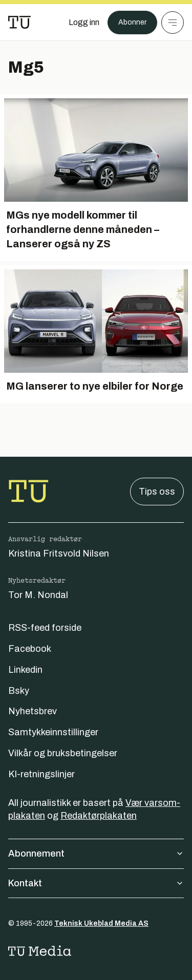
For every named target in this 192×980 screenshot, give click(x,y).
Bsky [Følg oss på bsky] (19, 691)
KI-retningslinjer (41, 774)
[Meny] (173, 23)
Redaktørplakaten (99, 816)
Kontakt (96, 883)
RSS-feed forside (45, 628)
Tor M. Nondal (38, 595)
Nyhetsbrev (33, 711)
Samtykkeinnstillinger (53, 732)
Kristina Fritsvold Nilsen (59, 553)
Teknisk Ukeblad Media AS (101, 923)
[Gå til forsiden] (19, 23)
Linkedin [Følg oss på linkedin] (25, 670)
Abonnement (96, 854)
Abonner (132, 22)
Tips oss (157, 492)
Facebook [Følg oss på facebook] (30, 649)
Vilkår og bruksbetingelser (63, 753)
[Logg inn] (84, 23)
